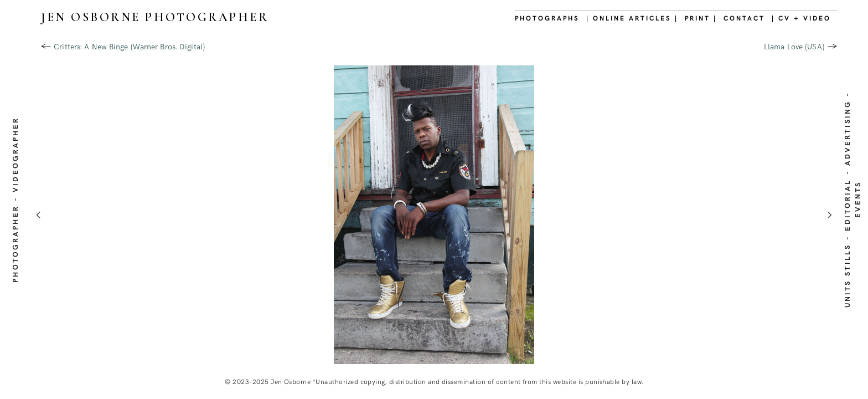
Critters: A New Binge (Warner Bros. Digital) (129, 46)
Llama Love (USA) (794, 46)
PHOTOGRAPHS (547, 18)
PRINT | (701, 18)
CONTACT (744, 18)
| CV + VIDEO (801, 18)
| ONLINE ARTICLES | (632, 18)
